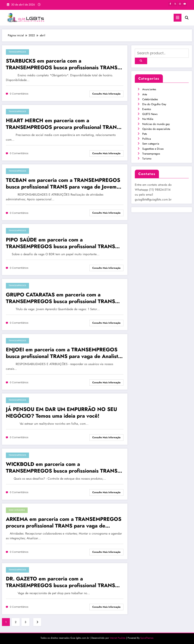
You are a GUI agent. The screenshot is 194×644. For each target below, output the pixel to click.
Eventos (147, 109)
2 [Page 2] (16, 622)
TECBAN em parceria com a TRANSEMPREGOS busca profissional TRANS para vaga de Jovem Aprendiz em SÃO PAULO (63, 183)
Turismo (147, 158)
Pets (145, 134)
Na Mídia (148, 119)
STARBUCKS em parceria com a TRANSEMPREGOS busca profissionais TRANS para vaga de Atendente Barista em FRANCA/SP (64, 64)
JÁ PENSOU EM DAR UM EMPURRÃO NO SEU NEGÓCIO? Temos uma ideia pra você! (61, 413)
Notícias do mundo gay (156, 124)
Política (147, 139)
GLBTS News (150, 114)
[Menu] (178, 18)
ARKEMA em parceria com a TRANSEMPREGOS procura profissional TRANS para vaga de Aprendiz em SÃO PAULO (64, 522)
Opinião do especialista (156, 129)
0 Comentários (19, 94)
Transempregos (17, 52)
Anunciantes (149, 89)
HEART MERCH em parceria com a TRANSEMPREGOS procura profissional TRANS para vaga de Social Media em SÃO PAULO (63, 124)
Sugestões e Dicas (153, 149)
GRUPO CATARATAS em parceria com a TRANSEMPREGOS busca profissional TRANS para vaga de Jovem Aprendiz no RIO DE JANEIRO (60, 298)
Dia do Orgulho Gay (154, 104)
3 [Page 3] (25, 622)
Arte (145, 94)
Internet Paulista (118, 638)
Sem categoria (17, 510)
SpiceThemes (147, 638)
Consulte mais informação (106, 94)
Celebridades (150, 99)
